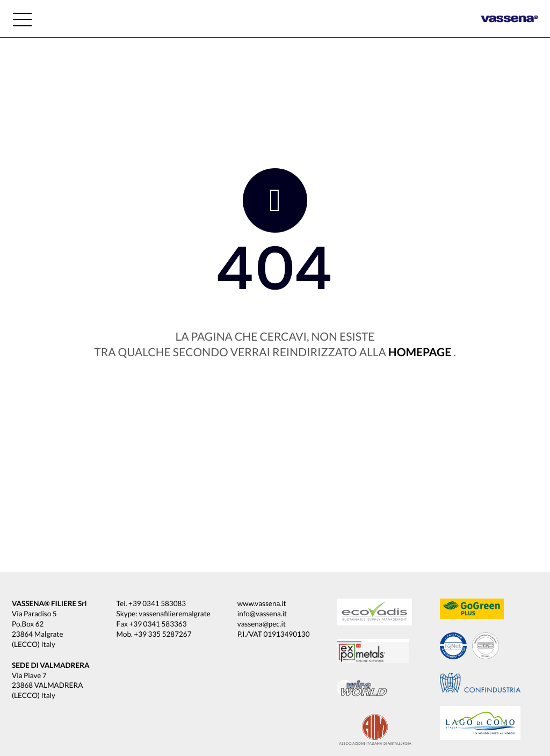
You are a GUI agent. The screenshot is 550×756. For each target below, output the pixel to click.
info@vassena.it (262, 614)
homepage (420, 352)
